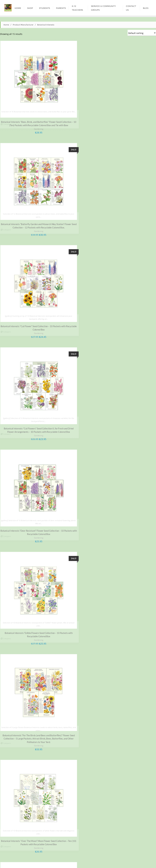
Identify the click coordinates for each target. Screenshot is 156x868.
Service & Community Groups (98, 856)
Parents (55, 856)
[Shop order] (142, 33)
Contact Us (123, 856)
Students (42, 856)
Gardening (38, 127)
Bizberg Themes (134, 861)
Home (6, 25)
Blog (136, 856)
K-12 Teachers (71, 856)
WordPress (104, 861)
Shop (30, 856)
